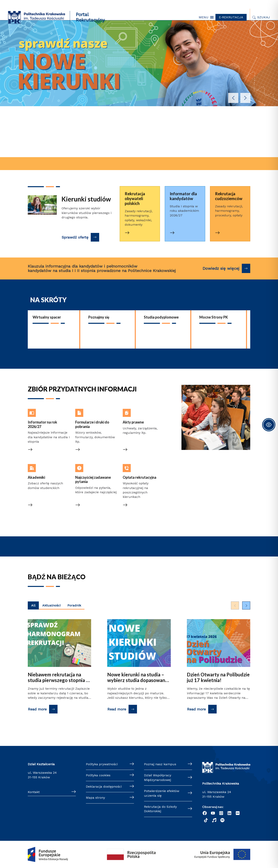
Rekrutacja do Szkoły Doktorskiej (160, 809)
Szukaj (264, 17)
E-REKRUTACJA (231, 17)
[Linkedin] (229, 813)
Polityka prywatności (102, 764)
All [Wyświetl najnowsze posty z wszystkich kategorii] (33, 605)
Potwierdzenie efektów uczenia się (162, 793)
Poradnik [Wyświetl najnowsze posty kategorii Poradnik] (74, 605)
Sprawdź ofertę (75, 237)
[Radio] (214, 820)
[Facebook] (205, 813)
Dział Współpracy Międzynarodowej (158, 777)
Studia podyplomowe (161, 317)
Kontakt (34, 792)
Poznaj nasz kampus (160, 764)
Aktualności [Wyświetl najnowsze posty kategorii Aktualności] (51, 605)
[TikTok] (206, 820)
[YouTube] (213, 813)
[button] (204, 17)
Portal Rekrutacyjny (90, 17)
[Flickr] (238, 813)
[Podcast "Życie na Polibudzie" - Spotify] (222, 820)
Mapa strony (95, 798)
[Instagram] (221, 813)
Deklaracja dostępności (104, 786)
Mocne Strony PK (214, 317)
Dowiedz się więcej (221, 268)
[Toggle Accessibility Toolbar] (269, 425)
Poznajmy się (99, 317)
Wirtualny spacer (47, 317)
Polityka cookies (98, 775)
